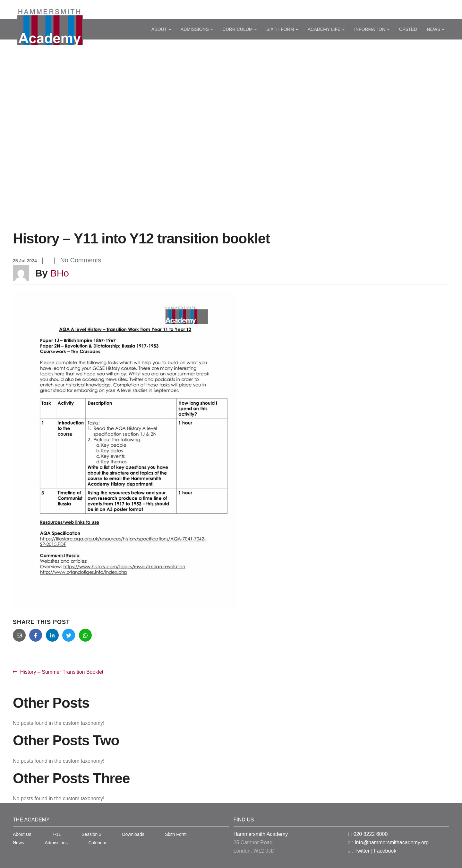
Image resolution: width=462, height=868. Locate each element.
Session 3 (92, 834)
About (159, 29)
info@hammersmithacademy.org (392, 842)
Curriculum (237, 29)
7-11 (56, 834)
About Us (22, 834)
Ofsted (408, 29)
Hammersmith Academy (261, 834)
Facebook (385, 851)
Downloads (133, 834)
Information (370, 29)
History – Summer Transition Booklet (62, 672)
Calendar (98, 843)
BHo (60, 273)
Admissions (195, 29)
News (433, 29)
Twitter (362, 851)
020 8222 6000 (371, 834)
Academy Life (324, 29)
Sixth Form (280, 29)
